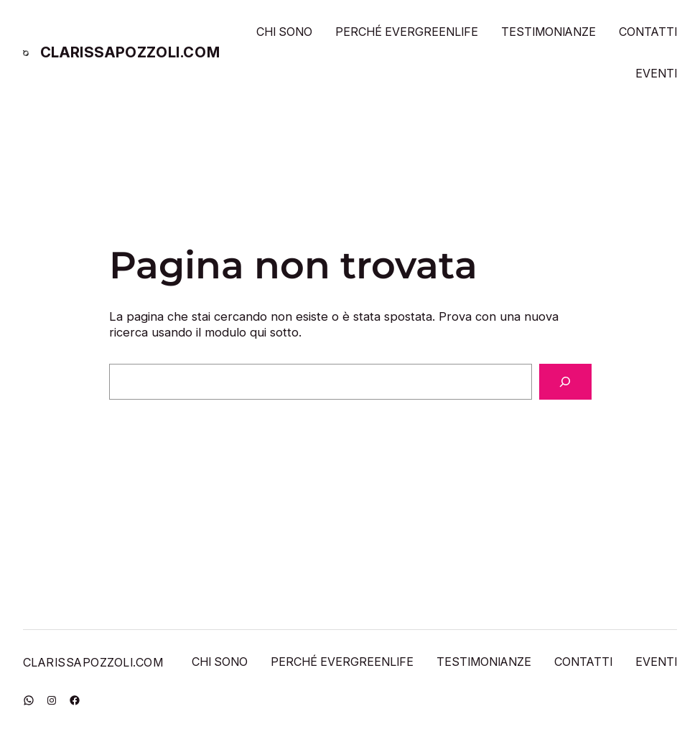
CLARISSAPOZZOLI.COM (130, 52)
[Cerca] (565, 382)
